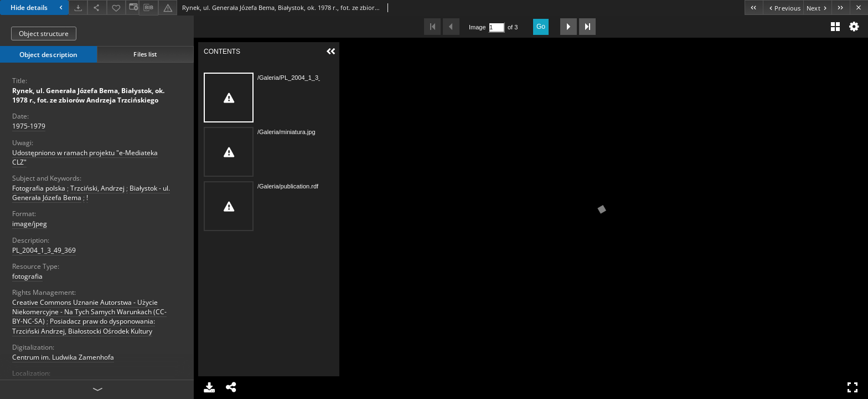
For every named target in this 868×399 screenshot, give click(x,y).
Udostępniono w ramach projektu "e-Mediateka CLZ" (85, 157)
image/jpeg (30, 224)
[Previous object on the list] (783, 7)
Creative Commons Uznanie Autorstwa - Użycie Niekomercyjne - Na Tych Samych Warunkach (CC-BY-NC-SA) (89, 312)
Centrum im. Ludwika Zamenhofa (63, 357)
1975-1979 (29, 126)
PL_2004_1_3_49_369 (44, 250)
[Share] (97, 7)
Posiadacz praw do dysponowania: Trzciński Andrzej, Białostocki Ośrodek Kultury (84, 326)
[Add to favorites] (116, 7)
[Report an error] (168, 7)
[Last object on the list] (841, 7)
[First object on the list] (754, 7)
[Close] (859, 7)
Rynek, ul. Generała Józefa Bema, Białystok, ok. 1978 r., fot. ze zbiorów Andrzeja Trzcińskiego (88, 95)
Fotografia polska (39, 188)
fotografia (27, 276)
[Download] (78, 7)
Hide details (38, 7)
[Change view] (132, 7)
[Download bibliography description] (148, 8)
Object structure (44, 34)
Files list (145, 54)
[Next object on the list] (817, 7)
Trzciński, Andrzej (97, 188)
